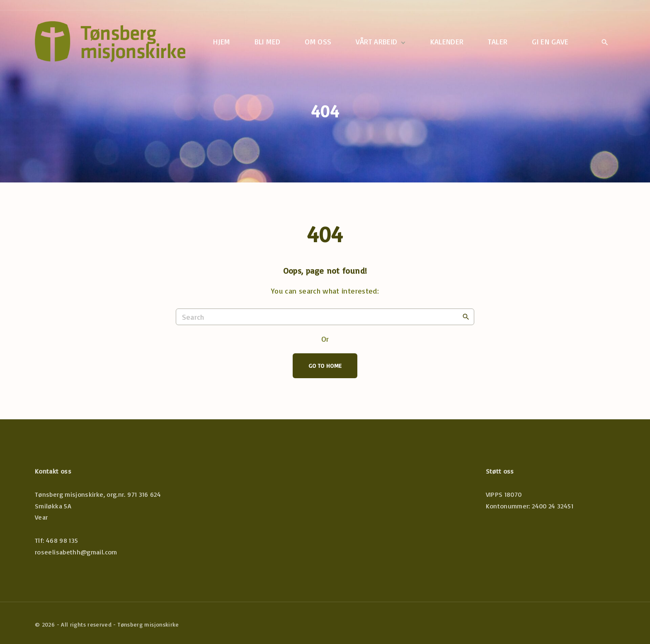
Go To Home (325, 366)
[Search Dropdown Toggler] (605, 42)
